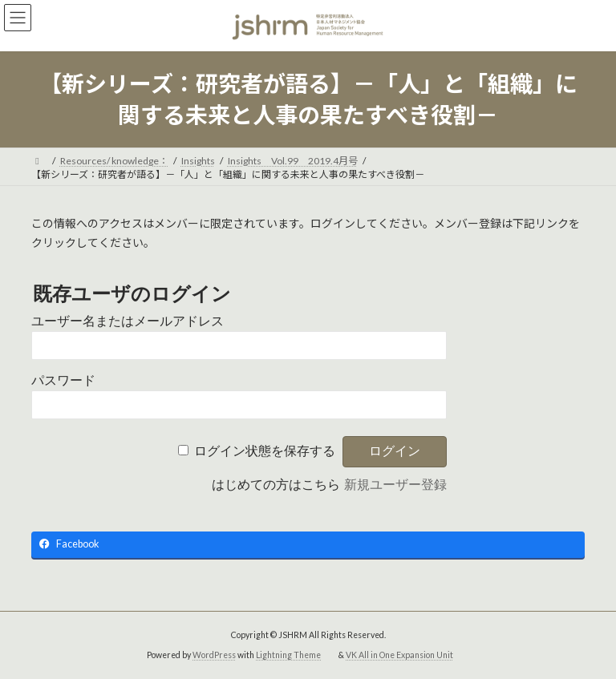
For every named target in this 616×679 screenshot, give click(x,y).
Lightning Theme (288, 654)
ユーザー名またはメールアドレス (128, 321)
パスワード (63, 380)
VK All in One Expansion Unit (399, 654)
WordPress (214, 654)
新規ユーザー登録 (395, 485)
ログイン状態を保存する (265, 451)
